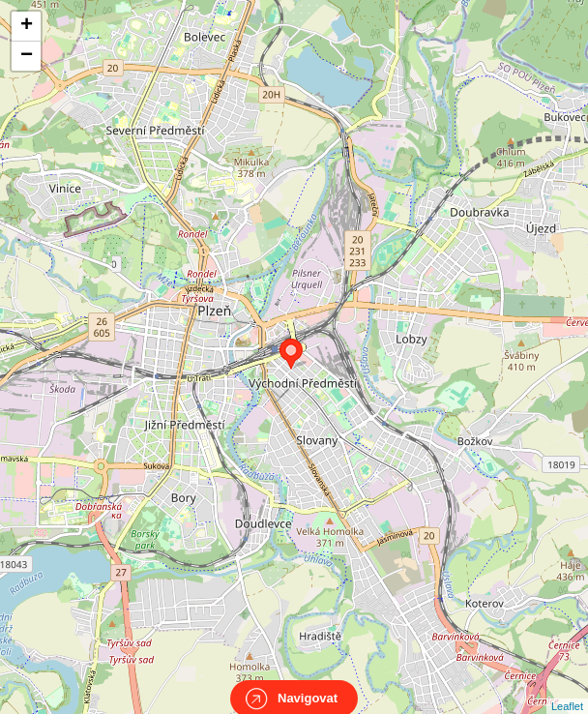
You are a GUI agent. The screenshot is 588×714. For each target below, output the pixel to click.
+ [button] (27, 26)
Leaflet (567, 689)
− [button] (27, 56)
